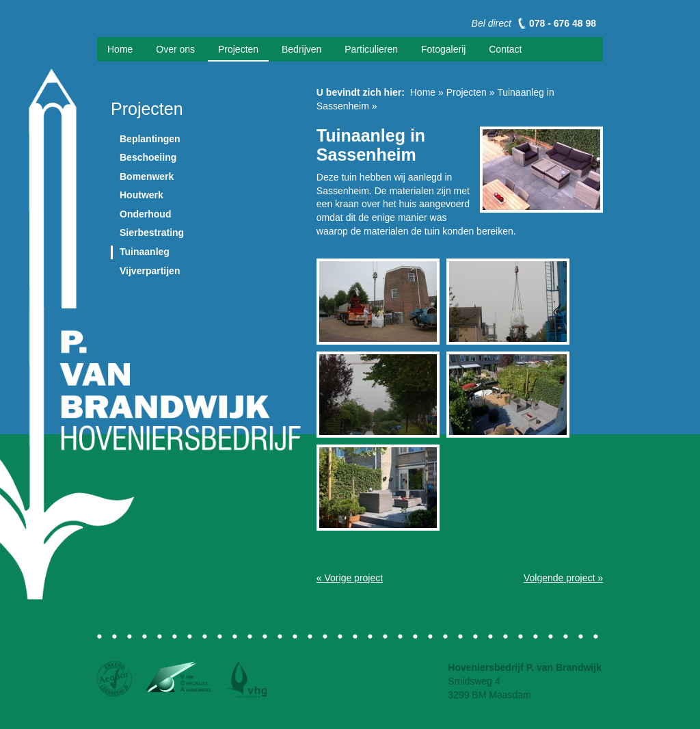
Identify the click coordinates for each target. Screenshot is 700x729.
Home (120, 49)
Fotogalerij (443, 49)
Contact (505, 49)
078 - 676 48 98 (563, 23)
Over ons (175, 49)
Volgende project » (563, 578)
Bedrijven (301, 49)
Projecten (238, 49)
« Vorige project (350, 578)
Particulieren (371, 49)
